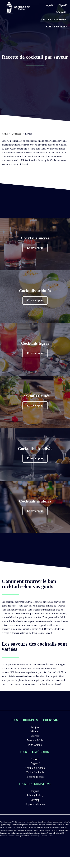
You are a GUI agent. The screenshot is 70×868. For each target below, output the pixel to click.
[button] (35, 248)
